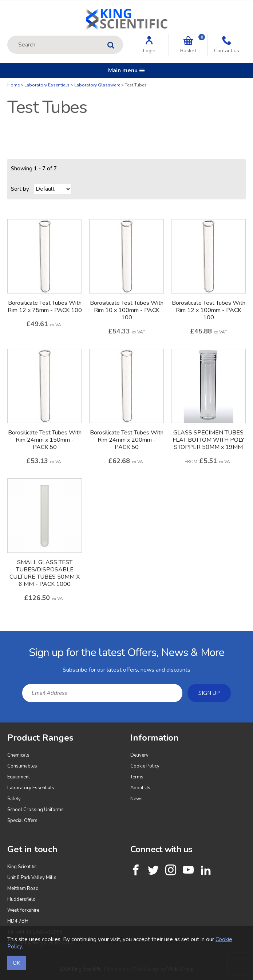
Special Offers (22, 821)
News (137, 799)
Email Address (0, 637)
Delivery (139, 755)
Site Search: (7, 36)
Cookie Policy (145, 766)
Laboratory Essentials (47, 85)
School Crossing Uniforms (35, 810)
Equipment (19, 777)
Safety (14, 799)
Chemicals (18, 755)
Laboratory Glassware (97, 85)
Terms (137, 777)
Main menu (127, 70)
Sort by (20, 189)
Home (13, 85)
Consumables (22, 766)
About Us (140, 788)
